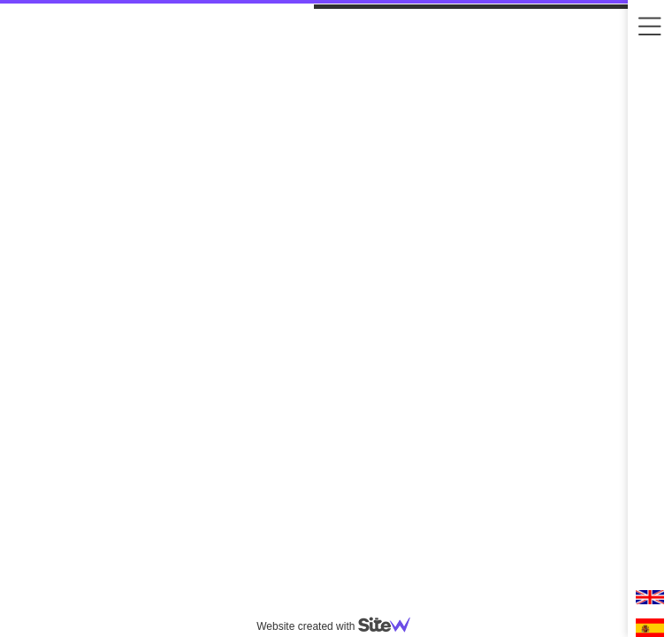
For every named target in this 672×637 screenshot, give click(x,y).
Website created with (340, 626)
